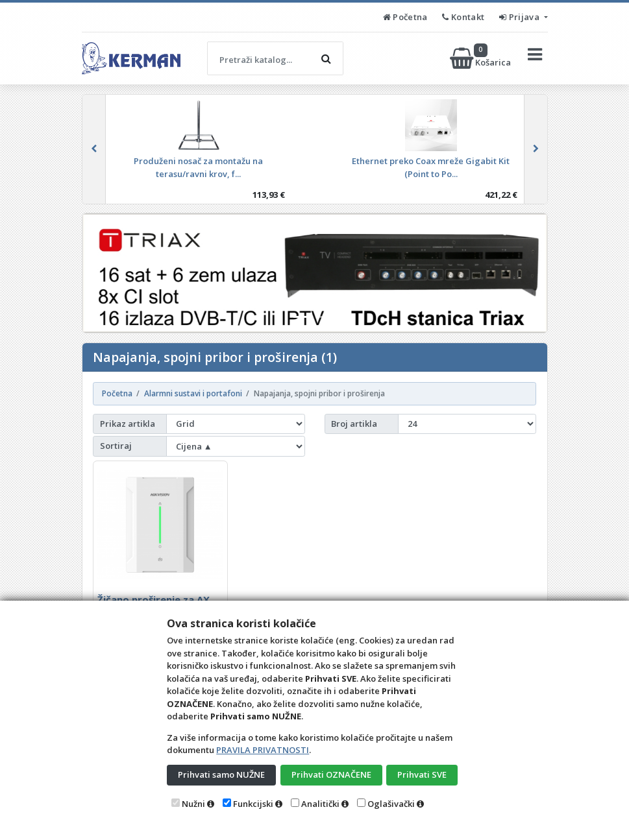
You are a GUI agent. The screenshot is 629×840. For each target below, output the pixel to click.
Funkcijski (253, 804)
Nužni (193, 804)
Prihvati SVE (422, 774)
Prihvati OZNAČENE (331, 774)
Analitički (320, 804)
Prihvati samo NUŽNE (221, 774)
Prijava (520, 17)
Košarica (481, 58)
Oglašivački (391, 804)
